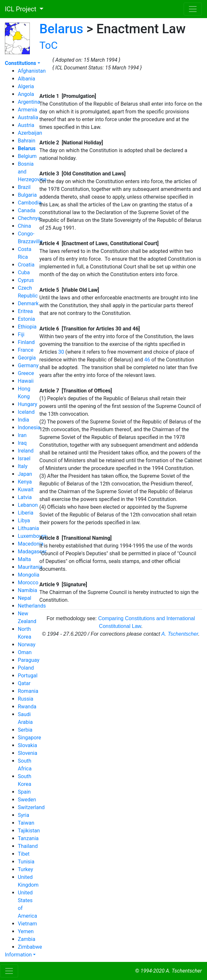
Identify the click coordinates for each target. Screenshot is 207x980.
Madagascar (32, 552)
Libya (24, 521)
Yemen (26, 931)
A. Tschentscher (180, 634)
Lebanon (28, 505)
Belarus (61, 29)
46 (147, 360)
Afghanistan (32, 71)
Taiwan (26, 823)
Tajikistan (29, 831)
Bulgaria (27, 195)
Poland (26, 668)
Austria (26, 125)
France (26, 350)
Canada (27, 210)
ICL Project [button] (19, 9)
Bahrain (27, 141)
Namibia (28, 590)
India (23, 420)
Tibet (24, 854)
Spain (24, 792)
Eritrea (25, 311)
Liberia (26, 513)
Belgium (27, 156)
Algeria (26, 86)
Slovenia (28, 753)
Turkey (25, 869)
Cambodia (30, 203)
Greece (26, 373)
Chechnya (29, 218)
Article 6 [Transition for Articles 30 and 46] (90, 329)
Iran (22, 435)
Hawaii (26, 381)
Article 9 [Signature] (63, 584)
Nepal (24, 598)
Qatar (24, 683)
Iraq (22, 443)
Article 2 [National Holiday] (71, 143)
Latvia (25, 497)
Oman (25, 652)
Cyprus (26, 280)
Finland (26, 342)
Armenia (28, 110)
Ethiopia (27, 327)
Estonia (26, 319)
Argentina (29, 102)
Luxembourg (32, 536)
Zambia (27, 939)
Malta (24, 559)
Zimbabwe (30, 947)
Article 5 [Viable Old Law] (69, 290)
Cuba (24, 272)
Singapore (29, 738)
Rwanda (27, 707)
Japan (25, 474)
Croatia (26, 265)
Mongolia (29, 575)
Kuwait (26, 490)
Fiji (21, 334)
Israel (24, 459)
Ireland (26, 451)
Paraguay (29, 660)
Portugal (28, 676)
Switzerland (31, 807)
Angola (26, 94)
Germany (28, 365)
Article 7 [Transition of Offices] (76, 391)
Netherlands (32, 606)
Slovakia (27, 745)
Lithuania (29, 528)
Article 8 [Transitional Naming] (76, 538)
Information (18, 955)
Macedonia (31, 544)
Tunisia (26, 862)
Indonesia (29, 427)
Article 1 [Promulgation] (68, 96)
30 (61, 352)
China (24, 226)
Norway (27, 645)
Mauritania (30, 567)
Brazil (24, 187)
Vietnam (27, 924)
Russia (26, 699)
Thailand (28, 846)
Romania (28, 691)
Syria (23, 815)
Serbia (25, 730)
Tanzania (28, 838)
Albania (26, 79)
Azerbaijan (30, 133)
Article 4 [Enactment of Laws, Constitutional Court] (99, 243)
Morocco (28, 583)
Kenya (25, 482)
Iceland (26, 412)
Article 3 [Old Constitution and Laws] (83, 174)
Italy (23, 466)
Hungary (28, 404)
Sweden (27, 800)
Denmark (28, 303)
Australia (28, 117)
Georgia (27, 358)
